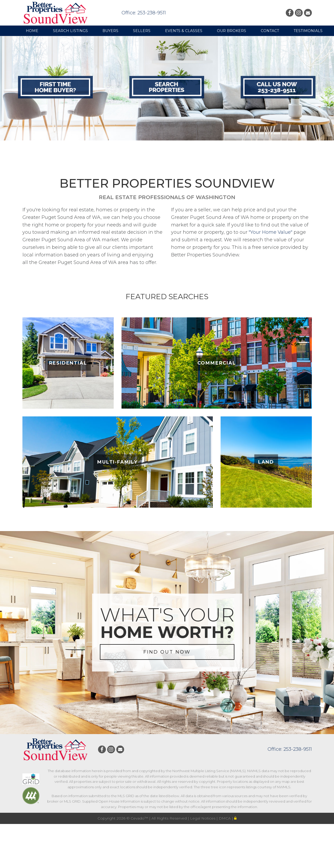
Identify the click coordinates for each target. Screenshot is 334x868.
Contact (270, 31)
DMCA (225, 818)
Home (32, 31)
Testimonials (308, 31)
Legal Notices (203, 818)
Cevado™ (140, 818)
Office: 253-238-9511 (144, 13)
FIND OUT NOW (167, 652)
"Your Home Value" (271, 232)
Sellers (142, 31)
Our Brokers (232, 31)
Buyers (110, 31)
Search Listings (70, 31)
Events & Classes (184, 31)
